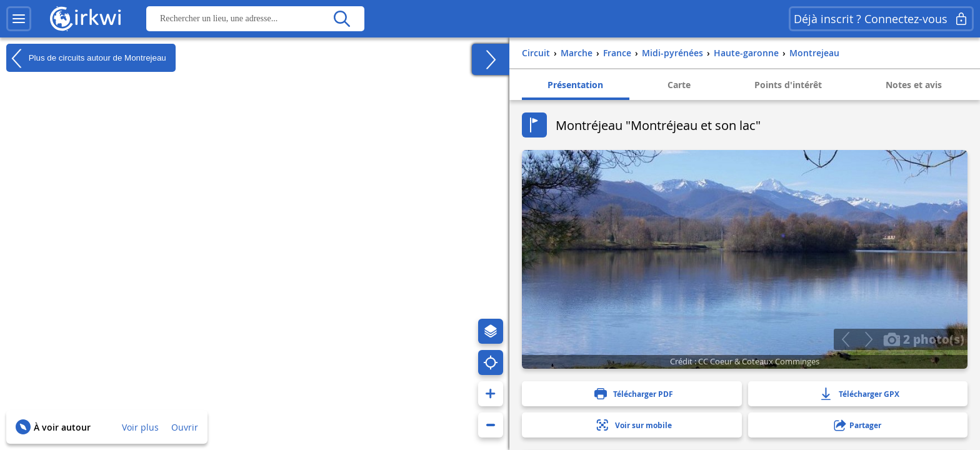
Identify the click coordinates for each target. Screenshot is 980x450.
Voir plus (140, 427)
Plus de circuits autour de (86, 58)
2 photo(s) (924, 339)
